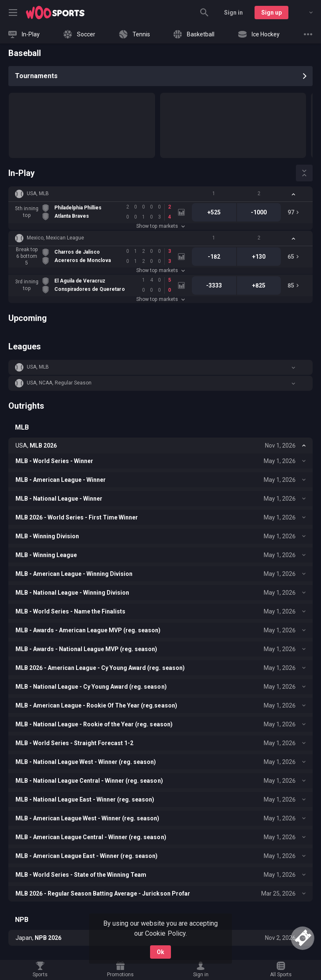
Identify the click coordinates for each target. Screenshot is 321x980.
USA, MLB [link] (38, 193)
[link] (55, 13)
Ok (160, 952)
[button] (160, 194)
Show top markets (160, 226)
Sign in (233, 13)
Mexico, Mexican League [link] (55, 238)
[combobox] (305, 13)
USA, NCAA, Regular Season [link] (59, 383)
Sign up (271, 13)
